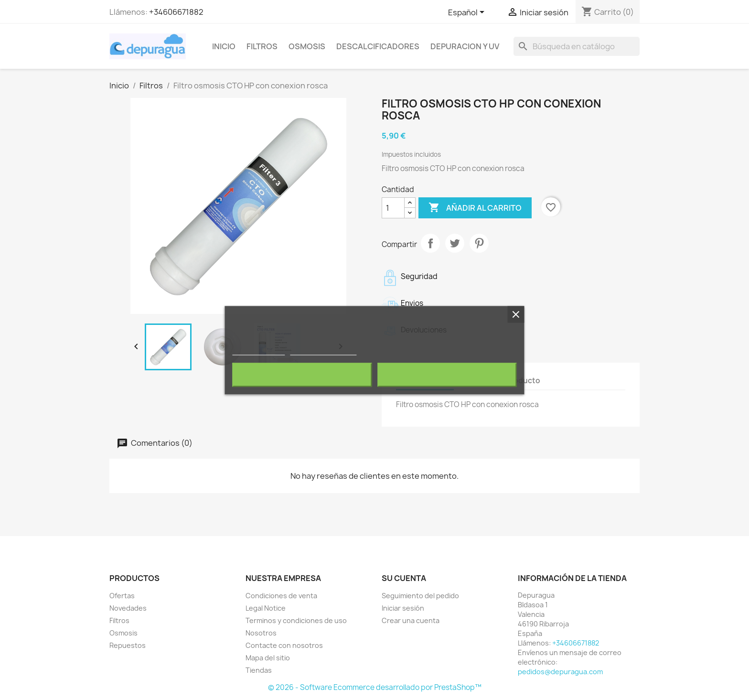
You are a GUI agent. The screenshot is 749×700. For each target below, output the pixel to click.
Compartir (430, 243)
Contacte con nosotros (284, 645)
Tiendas (259, 670)
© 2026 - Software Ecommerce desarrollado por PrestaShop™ (375, 687)
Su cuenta (404, 578)
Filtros (262, 46)
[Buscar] (577, 46)
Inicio (224, 46)
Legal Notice (266, 608)
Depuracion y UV (465, 46)
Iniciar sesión (403, 608)
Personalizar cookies (323, 350)
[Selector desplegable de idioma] (468, 13)
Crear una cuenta (411, 620)
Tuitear (455, 243)
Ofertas (122, 596)
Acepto (447, 375)
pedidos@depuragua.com (560, 672)
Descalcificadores (378, 46)
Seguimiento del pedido (420, 596)
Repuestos (128, 645)
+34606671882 (176, 12)
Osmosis (307, 46)
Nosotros (261, 633)
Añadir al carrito (475, 208)
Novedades (128, 608)
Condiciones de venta (281, 596)
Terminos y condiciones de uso (296, 620)
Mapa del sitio (268, 658)
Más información (258, 350)
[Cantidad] (393, 208)
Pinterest (479, 243)
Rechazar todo (302, 375)
